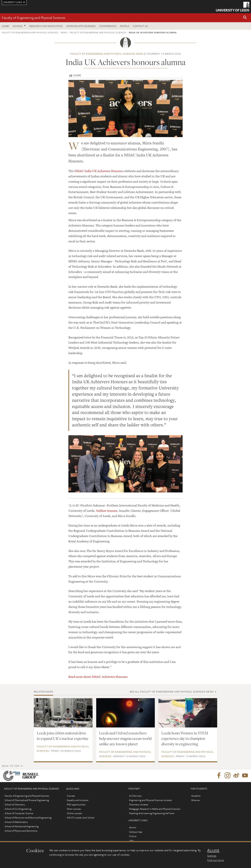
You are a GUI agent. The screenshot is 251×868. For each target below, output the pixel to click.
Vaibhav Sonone (106, 511)
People (125, 26)
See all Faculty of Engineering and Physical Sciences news (172, 692)
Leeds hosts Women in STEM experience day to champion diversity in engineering (185, 738)
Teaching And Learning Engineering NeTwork (152, 813)
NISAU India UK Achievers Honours (99, 171)
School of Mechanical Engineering (22, 826)
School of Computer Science (19, 813)
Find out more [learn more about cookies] (216, 860)
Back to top (11, 766)
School (18, 26)
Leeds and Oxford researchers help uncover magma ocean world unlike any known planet (125, 738)
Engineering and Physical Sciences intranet (151, 800)
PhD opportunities (76, 804)
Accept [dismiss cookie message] (213, 850)
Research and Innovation (46, 26)
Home (5, 26)
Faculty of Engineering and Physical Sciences (34, 18)
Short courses (74, 809)
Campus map (136, 832)
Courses (71, 796)
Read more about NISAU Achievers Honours (98, 677)
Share (77, 75)
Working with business (81, 26)
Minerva (195, 800)
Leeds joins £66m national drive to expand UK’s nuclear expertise (63, 736)
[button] (245, 18)
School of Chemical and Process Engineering (27, 800)
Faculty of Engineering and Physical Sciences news (107, 54)
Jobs (131, 841)
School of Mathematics (16, 822)
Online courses (74, 813)
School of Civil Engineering (18, 809)
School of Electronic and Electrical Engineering (28, 818)
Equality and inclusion (78, 800)
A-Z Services (135, 796)
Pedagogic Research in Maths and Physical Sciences (155, 809)
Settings (212, 856)
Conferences (108, 26)
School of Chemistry (15, 804)
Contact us (140, 26)
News (64, 32)
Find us (133, 836)
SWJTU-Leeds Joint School (81, 818)
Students (196, 796)
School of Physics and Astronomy (21, 831)
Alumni (133, 827)
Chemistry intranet (139, 804)
